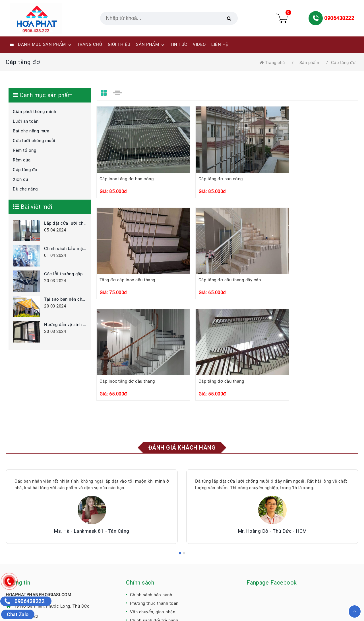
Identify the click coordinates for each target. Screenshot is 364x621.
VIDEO (199, 44)
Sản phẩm (309, 63)
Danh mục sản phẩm (41, 45)
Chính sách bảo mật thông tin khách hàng (65, 249)
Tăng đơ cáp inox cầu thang (306, 179)
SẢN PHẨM (150, 45)
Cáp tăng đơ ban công (211, 179)
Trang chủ (272, 63)
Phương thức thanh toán (154, 543)
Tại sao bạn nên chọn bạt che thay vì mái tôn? (65, 299)
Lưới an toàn (26, 121)
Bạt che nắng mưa (31, 131)
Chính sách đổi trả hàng (154, 560)
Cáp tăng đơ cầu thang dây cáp (131, 282)
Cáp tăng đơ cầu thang (301, 282)
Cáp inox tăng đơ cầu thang (217, 282)
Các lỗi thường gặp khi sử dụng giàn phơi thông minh (65, 274)
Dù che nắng (25, 189)
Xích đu (20, 179)
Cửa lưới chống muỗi (34, 141)
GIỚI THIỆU (119, 44)
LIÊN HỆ (220, 44)
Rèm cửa (22, 160)
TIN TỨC (179, 44)
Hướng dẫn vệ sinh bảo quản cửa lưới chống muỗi (65, 325)
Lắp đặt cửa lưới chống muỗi (65, 223)
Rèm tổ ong (24, 150)
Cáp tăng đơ (343, 63)
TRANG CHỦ (90, 44)
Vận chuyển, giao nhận (153, 552)
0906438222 (339, 18)
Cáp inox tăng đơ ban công (127, 179)
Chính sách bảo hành (151, 535)
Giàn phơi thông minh (34, 112)
